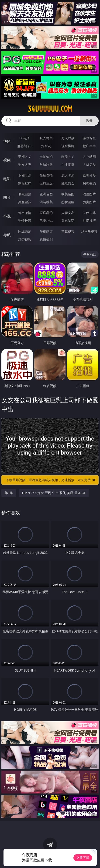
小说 (7, 216)
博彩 (7, 141)
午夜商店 (46, 231)
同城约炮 (25, 231)
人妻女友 (68, 213)
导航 (7, 235)
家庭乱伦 (46, 213)
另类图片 (89, 202)
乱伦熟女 (68, 183)
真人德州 (46, 138)
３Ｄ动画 (89, 157)
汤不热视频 (89, 231)
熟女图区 (68, 202)
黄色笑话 (68, 221)
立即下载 (83, 858)
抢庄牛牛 (89, 146)
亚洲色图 (46, 194)
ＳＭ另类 (89, 165)
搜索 (89, 121)
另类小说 (46, 221)
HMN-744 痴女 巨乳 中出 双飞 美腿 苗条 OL (54, 493)
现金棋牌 (68, 146)
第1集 (9, 493)
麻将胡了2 (25, 146)
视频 (7, 160)
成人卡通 (68, 175)
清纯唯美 (46, 202)
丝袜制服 (46, 165)
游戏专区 (89, 138)
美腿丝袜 (25, 202)
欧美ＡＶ (68, 157)
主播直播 (68, 165)
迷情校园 (25, 221)
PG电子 (25, 138)
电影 (7, 179)
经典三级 (46, 183)
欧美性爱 (89, 175)
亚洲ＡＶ (25, 157)
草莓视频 (68, 231)
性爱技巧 (89, 221)
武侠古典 (89, 213)
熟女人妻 (25, 165)
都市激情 (25, 213)
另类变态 (89, 183)
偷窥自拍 (25, 194)
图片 (7, 197)
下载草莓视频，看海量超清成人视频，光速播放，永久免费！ (51, 480)
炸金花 (46, 146)
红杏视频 (25, 239)
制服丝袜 (25, 183)
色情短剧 (46, 239)
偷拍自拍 (46, 175)
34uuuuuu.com (50, 109)
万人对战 (68, 138)
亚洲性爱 (25, 175)
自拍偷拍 (46, 157)
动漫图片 (89, 194)
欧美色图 (68, 194)
